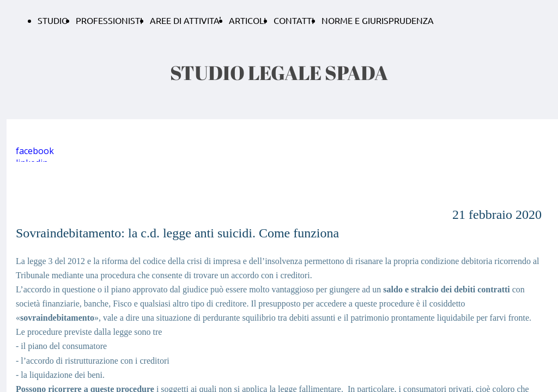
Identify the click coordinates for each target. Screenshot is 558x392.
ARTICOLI (247, 20)
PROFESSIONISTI (109, 20)
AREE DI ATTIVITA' (186, 20)
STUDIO (53, 20)
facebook (35, 151)
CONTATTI (294, 20)
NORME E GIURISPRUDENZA (378, 20)
